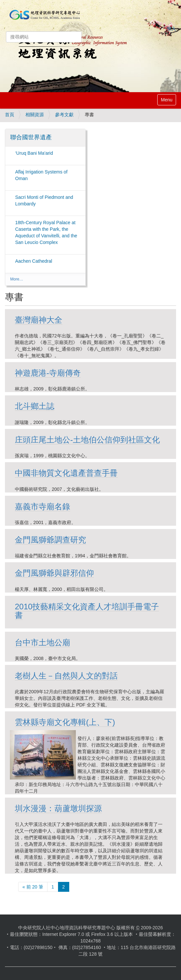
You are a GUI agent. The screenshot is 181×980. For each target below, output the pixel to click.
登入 (171, 29)
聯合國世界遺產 (31, 137)
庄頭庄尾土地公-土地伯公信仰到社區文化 (87, 440)
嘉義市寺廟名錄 (43, 506)
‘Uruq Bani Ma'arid (34, 153)
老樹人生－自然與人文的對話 (66, 676)
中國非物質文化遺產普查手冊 (66, 473)
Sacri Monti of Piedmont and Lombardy (44, 200)
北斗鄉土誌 (35, 406)
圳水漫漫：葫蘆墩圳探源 (58, 808)
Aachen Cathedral (34, 261)
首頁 (10, 115)
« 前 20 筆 (33, 887)
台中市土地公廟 (43, 642)
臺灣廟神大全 (39, 320)
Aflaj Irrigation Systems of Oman (41, 175)
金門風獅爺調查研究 (50, 540)
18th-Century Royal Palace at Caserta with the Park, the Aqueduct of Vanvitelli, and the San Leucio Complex (46, 232)
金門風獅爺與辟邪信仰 (54, 573)
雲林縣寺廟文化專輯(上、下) (65, 722)
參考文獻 (64, 115)
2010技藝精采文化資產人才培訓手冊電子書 (87, 611)
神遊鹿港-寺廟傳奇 (48, 373)
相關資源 (35, 115)
